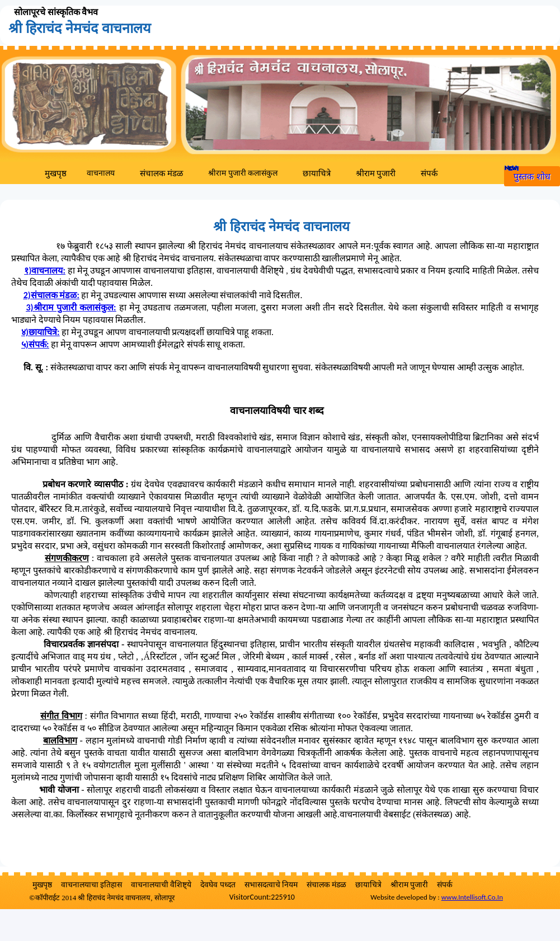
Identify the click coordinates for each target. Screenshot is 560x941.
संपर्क (429, 173)
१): (44, 270)
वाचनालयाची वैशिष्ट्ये (161, 885)
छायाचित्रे (317, 173)
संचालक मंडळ (161, 173)
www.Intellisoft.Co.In (472, 897)
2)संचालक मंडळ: (51, 295)
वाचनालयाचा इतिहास (91, 885)
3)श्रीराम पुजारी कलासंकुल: (71, 307)
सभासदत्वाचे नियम (271, 885)
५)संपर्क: (35, 344)
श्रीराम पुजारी (376, 173)
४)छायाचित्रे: (40, 332)
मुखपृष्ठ (56, 173)
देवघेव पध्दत (218, 885)
